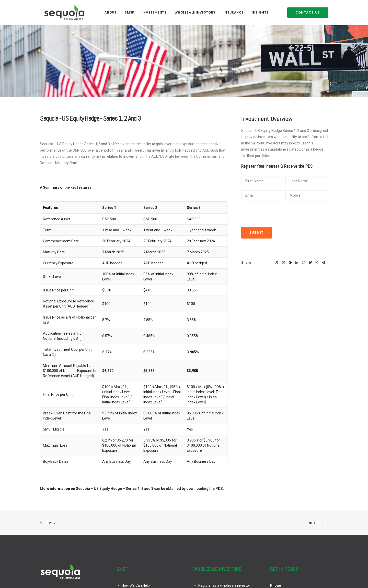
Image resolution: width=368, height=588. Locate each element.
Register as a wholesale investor (224, 585)
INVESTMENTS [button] (154, 11)
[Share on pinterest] (290, 263)
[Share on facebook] (270, 263)
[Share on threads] (283, 263)
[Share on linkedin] (297, 263)
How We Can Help (136, 585)
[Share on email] (323, 263)
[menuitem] (111, 11)
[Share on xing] (317, 263)
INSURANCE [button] (234, 11)
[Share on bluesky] (310, 263)
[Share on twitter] (277, 263)
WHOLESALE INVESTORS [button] (195, 11)
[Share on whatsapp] (303, 263)
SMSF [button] (129, 11)
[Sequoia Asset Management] (61, 11)
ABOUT (111, 11)
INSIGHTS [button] (260, 11)
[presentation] (280, 214)
